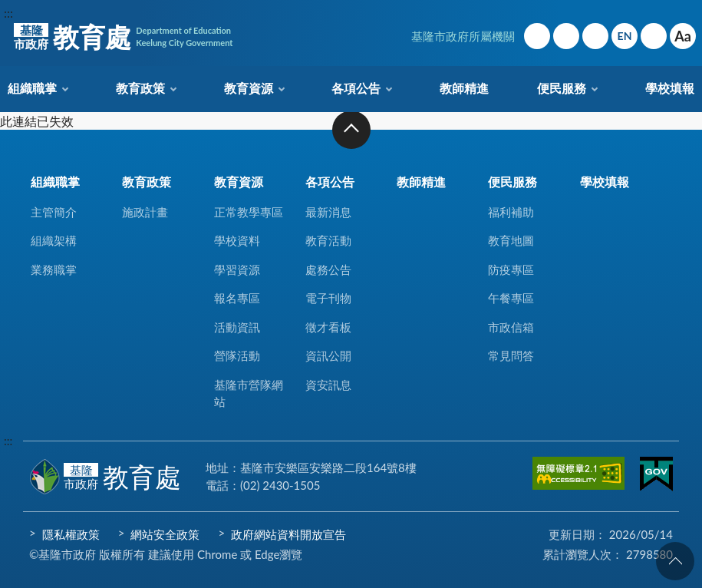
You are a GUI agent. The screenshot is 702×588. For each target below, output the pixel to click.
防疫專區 (511, 269)
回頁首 (675, 561)
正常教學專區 (249, 212)
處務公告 (328, 269)
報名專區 (237, 298)
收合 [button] (351, 130)
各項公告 (356, 88)
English (625, 36)
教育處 (123, 37)
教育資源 (249, 88)
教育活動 (328, 240)
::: (8, 13)
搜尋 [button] (654, 36)
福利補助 (511, 212)
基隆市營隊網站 (249, 393)
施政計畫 (145, 212)
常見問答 (511, 355)
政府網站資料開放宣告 (288, 534)
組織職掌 (32, 88)
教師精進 (464, 88)
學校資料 (237, 240)
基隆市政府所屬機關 (463, 36)
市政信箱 (595, 36)
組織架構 (54, 240)
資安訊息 (328, 385)
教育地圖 (511, 240)
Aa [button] (683, 36)
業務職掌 (54, 269)
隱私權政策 (71, 534)
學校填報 (670, 88)
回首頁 (537, 36)
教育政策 (140, 88)
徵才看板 (328, 327)
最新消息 (328, 212)
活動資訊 (237, 327)
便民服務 (562, 88)
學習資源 (237, 269)
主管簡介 (54, 212)
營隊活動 (237, 355)
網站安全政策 (165, 534)
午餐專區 (511, 298)
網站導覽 (566, 36)
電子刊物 (328, 298)
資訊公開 (328, 355)
